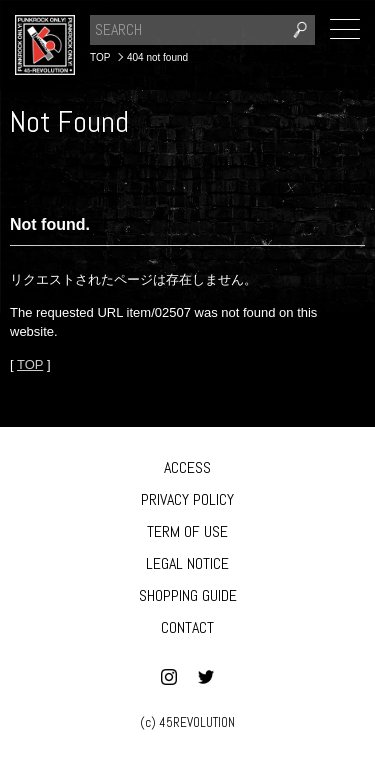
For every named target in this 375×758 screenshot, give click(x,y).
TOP (30, 364)
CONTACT (187, 627)
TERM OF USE (187, 531)
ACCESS (187, 467)
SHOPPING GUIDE (188, 595)
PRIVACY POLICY (187, 499)
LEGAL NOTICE (187, 563)
